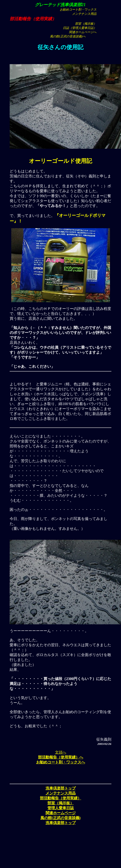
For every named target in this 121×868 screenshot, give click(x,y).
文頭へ (61, 752)
